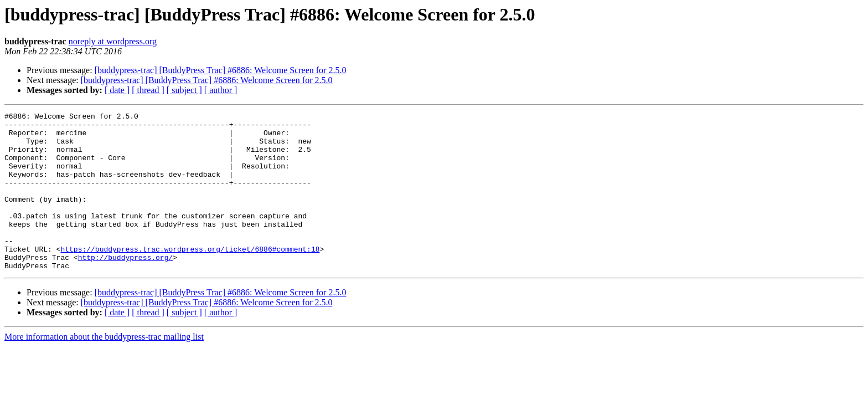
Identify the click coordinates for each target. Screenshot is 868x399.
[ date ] (117, 90)
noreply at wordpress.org (113, 41)
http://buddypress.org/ (126, 287)
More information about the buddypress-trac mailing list (104, 368)
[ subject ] (184, 90)
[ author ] (221, 90)
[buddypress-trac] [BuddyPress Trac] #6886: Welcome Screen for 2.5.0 (221, 70)
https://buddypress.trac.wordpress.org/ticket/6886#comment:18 (190, 277)
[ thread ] (148, 90)
